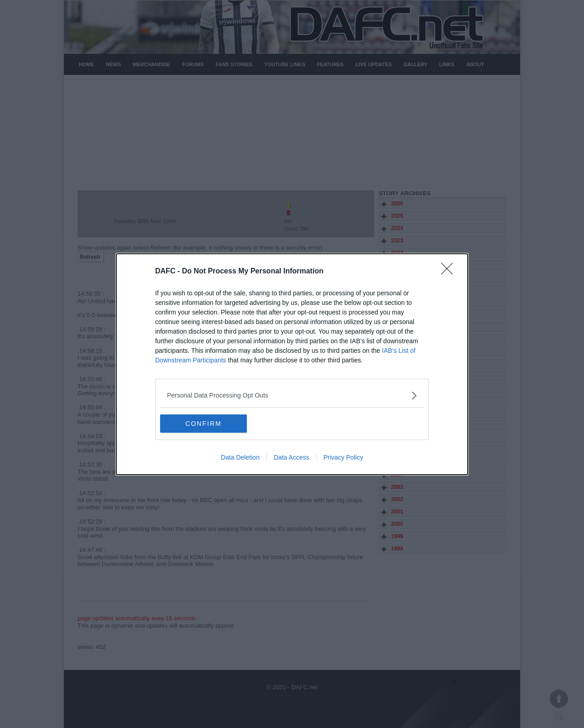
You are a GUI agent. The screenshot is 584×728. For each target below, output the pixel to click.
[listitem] (292, 395)
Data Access (292, 457)
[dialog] (292, 364)
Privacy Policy (343, 457)
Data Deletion (240, 457)
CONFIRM (203, 424)
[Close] (450, 272)
